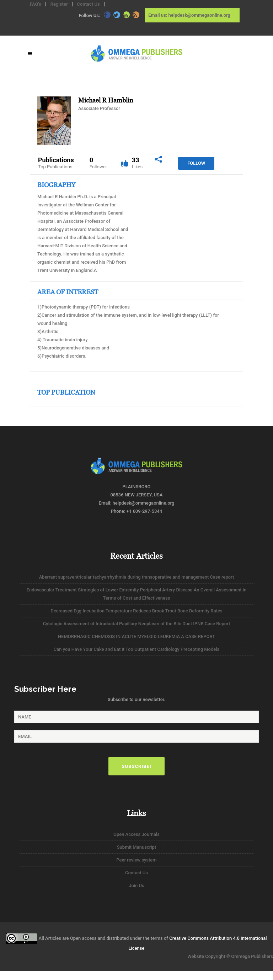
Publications (56, 163)
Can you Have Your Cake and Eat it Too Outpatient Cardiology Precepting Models (137, 649)
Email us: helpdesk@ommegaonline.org (189, 15)
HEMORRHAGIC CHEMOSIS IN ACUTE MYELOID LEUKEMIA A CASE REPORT (136, 636)
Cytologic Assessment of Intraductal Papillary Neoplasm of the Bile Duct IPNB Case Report (137, 624)
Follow (196, 163)
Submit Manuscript (136, 847)
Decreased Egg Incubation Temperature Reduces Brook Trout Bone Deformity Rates (136, 611)
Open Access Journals (136, 834)
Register (59, 4)
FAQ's (36, 4)
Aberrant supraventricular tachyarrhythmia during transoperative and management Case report (137, 577)
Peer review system (136, 860)
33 (137, 163)
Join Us (136, 886)
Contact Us (89, 4)
